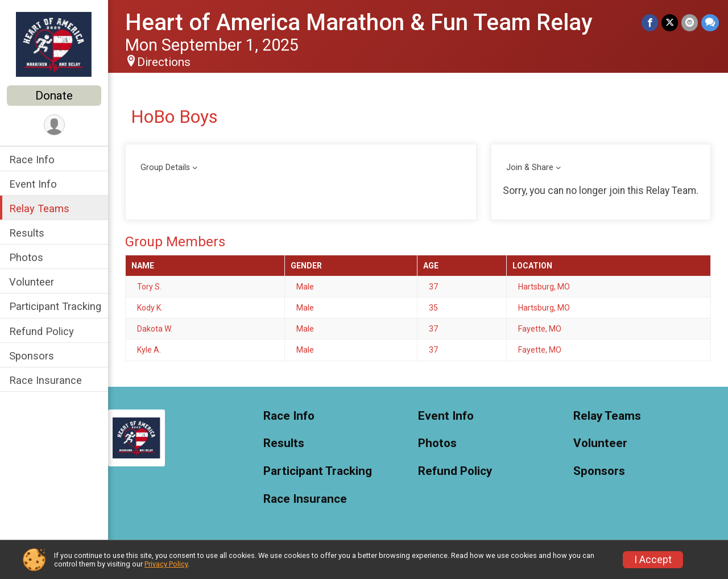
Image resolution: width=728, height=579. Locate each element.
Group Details (165, 168)
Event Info (33, 184)
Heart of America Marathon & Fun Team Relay (359, 22)
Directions (164, 62)
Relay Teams (39, 208)
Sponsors (32, 356)
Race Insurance (45, 380)
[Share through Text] (710, 22)
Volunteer (32, 282)
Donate (54, 96)
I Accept (653, 560)
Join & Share (530, 168)
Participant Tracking (55, 306)
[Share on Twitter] (670, 22)
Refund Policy (42, 331)
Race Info (32, 160)
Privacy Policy (166, 564)
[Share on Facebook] (650, 22)
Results (27, 233)
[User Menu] (54, 125)
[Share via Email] (690, 22)
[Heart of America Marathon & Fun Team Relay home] (54, 44)
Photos (26, 257)
